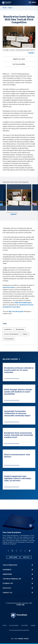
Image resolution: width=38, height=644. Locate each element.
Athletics (7, 588)
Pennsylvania (9, 339)
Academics (8, 329)
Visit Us (26, 557)
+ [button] (32, 565)
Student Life (8, 583)
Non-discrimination (14, 625)
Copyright (33, 625)
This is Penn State (10, 565)
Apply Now (13, 557)
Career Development (11, 334)
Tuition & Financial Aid (12, 579)
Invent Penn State (9, 287)
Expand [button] (31, 53)
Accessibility (25, 625)
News (10, 8)
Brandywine (20, 329)
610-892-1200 (20, 605)
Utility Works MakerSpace (23, 303)
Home (5, 8)
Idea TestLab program (16, 311)
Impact (25, 334)
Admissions (7, 574)
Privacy (5, 625)
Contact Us (7, 593)
